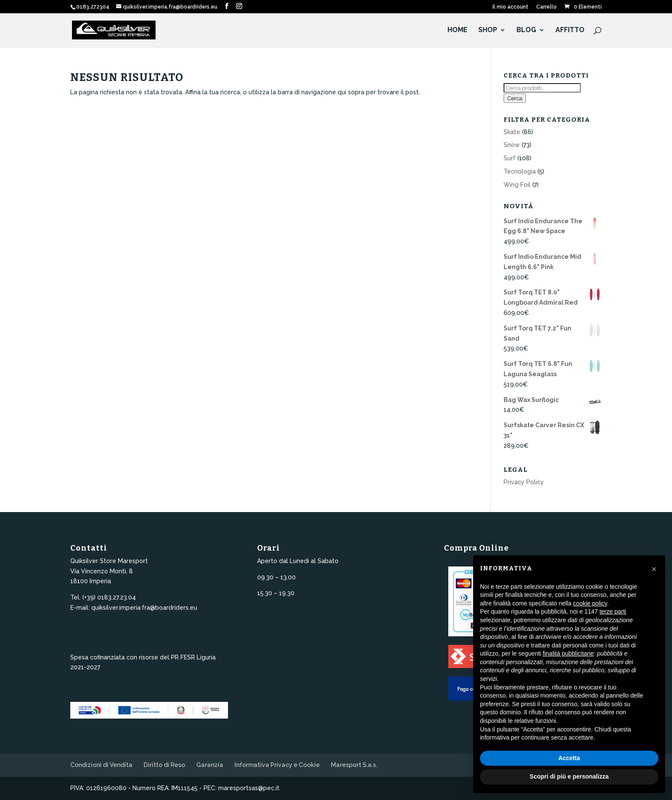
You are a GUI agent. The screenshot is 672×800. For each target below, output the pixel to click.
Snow (512, 145)
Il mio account (510, 7)
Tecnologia (520, 171)
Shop (488, 30)
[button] (654, 569)
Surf (510, 158)
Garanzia (210, 765)
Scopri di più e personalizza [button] (569, 776)
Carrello (546, 7)
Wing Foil (517, 185)
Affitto (570, 30)
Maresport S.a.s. (354, 765)
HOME (457, 30)
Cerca (515, 98)
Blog (526, 30)
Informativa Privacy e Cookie (277, 765)
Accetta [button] (569, 758)
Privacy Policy (524, 482)
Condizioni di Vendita (101, 765)
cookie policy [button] (590, 603)
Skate (512, 132)
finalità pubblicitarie (568, 653)
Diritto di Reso (164, 765)
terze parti (613, 611)
